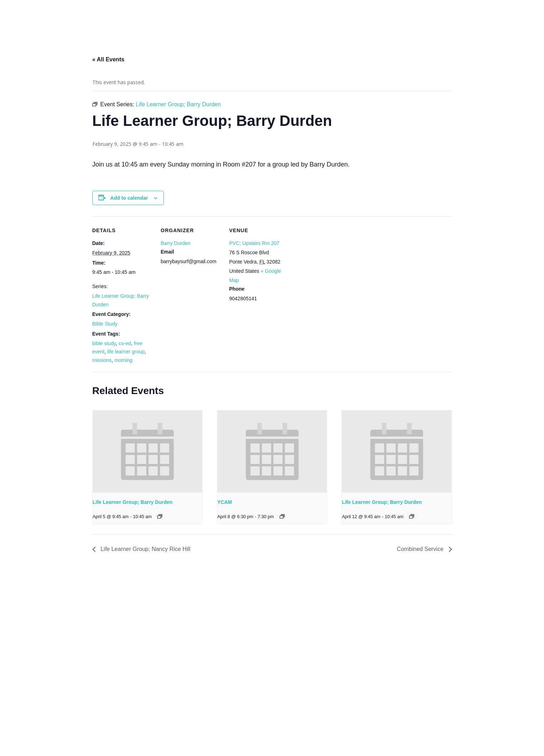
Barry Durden (176, 243)
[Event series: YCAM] (282, 516)
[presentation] (148, 451)
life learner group (126, 352)
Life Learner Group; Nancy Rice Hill (145, 549)
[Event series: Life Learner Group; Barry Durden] (160, 516)
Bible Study (105, 324)
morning (124, 360)
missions (102, 360)
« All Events (108, 59)
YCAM (225, 502)
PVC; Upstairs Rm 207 (255, 243)
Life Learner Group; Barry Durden (133, 502)
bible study (104, 343)
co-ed (125, 343)
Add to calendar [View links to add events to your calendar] (129, 198)
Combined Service (421, 549)
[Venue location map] (335, 265)
